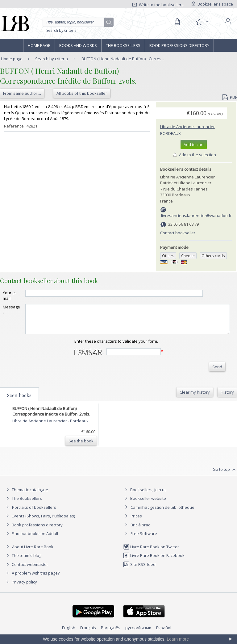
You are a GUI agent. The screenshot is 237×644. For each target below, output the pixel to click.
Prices (136, 521)
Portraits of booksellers (34, 513)
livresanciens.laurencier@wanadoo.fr (196, 215)
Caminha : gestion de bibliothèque (162, 513)
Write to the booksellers (158, 5)
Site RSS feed (139, 570)
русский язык (138, 633)
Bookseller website (145, 504)
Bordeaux (170, 133)
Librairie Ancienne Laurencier (187, 127)
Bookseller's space (212, 4)
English (69, 633)
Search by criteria (61, 30)
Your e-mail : (9, 295)
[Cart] (177, 22)
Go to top (225, 475)
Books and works (78, 45)
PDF (230, 97)
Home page (39, 45)
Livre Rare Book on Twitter (151, 552)
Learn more (178, 639)
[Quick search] (78, 22)
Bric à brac (140, 530)
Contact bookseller (178, 233)
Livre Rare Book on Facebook (154, 561)
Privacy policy (21, 588)
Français (88, 633)
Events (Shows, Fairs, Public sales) (40, 521)
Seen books (19, 401)
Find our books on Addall (31, 539)
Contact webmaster (26, 570)
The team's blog (23, 561)
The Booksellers (123, 45)
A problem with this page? (32, 579)
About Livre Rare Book (33, 552)
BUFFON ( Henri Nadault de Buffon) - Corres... (123, 59)
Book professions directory (179, 45)
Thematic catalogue (26, 495)
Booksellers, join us (145, 495)
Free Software (144, 539)
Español (164, 633)
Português (111, 633)
